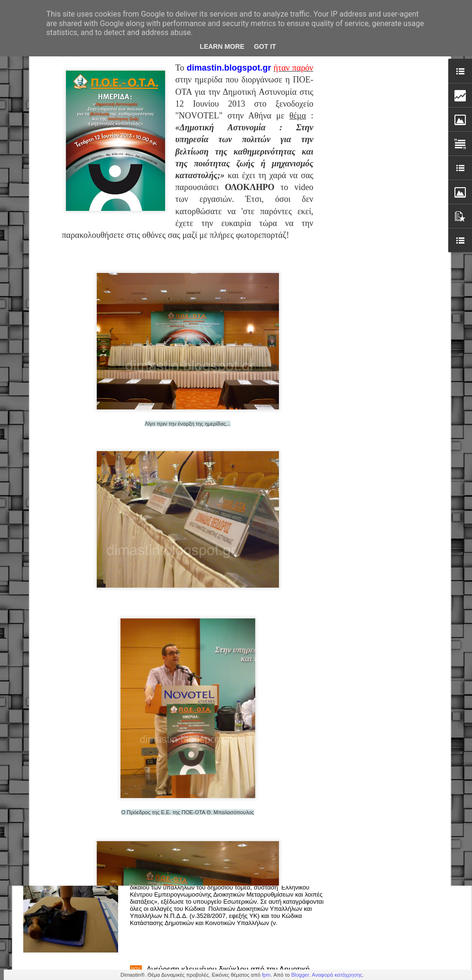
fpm (266, 975)
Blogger (300, 975)
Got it (265, 46)
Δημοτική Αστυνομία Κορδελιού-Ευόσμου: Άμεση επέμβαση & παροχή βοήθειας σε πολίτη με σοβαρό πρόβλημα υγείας (234, 763)
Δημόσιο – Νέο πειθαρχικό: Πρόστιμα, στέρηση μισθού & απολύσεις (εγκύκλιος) (226, 866)
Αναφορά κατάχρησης (337, 975)
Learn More (222, 46)
